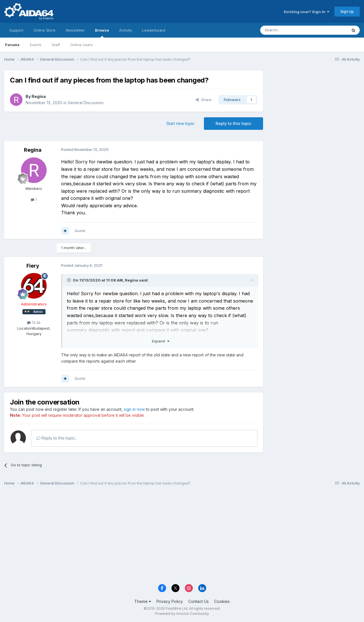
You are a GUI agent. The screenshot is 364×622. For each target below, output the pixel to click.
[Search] (289, 30)
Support (16, 30)
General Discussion (86, 103)
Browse (102, 33)
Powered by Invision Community (182, 614)
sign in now (134, 409)
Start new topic (180, 123)
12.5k (34, 323)
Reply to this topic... (57, 438)
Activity (126, 30)
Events (36, 45)
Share (204, 100)
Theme (143, 601)
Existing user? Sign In (307, 12)
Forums (12, 45)
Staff (56, 45)
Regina (39, 96)
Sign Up (347, 11)
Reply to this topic (233, 123)
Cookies (222, 601)
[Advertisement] (314, 109)
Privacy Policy (170, 601)
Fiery (33, 266)
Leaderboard (154, 30)
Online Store (45, 30)
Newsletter (75, 30)
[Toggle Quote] (69, 280)
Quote (80, 231)
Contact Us (198, 601)
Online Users (82, 45)
